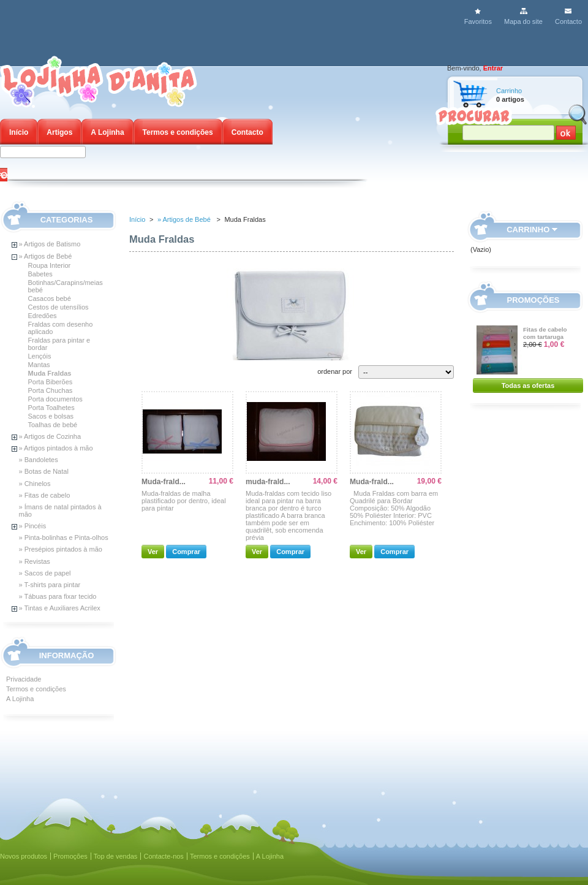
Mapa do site (523, 21)
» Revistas (35, 561)
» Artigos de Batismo (50, 244)
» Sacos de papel (45, 573)
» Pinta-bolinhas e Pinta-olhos (64, 537)
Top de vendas (116, 856)
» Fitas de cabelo (45, 495)
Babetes (40, 274)
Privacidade (24, 679)
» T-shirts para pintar (50, 585)
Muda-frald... (164, 482)
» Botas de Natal (44, 471)
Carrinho (509, 91)
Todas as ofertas (528, 386)
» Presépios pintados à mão (61, 549)
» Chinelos (35, 484)
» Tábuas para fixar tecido (58, 596)
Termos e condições (178, 132)
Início (19, 132)
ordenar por (335, 371)
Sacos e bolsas (51, 416)
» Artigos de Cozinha (50, 436)
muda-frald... (268, 482)
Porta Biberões (51, 382)
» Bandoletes (39, 460)
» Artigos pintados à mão (56, 448)
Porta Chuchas (51, 390)
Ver (153, 552)
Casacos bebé (50, 298)
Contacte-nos (163, 856)
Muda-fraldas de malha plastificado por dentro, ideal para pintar (184, 501)
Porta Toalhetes (51, 408)
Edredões (43, 316)
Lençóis (40, 356)
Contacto (568, 21)
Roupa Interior (50, 265)
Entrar (493, 68)
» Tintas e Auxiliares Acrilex (60, 608)
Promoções (533, 300)
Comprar (186, 552)
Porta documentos (55, 399)
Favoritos (478, 21)
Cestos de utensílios (58, 307)
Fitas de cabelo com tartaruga (545, 333)
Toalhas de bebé (53, 425)
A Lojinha (107, 132)
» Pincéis (33, 526)
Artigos (59, 132)
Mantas (39, 365)
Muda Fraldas (50, 373)
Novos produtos (24, 856)
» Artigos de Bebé (46, 256)
